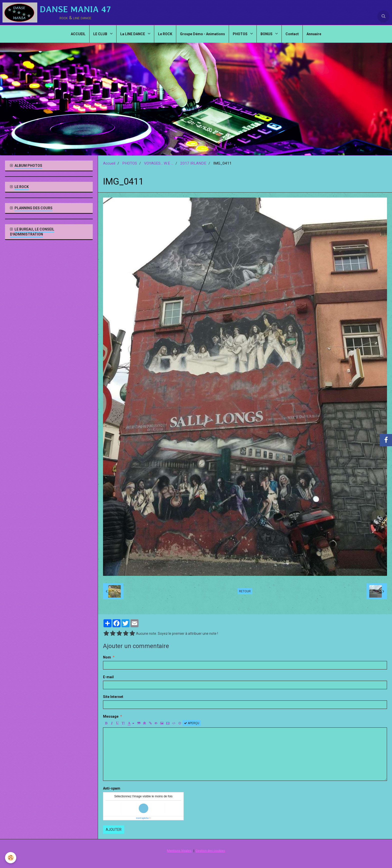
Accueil (109, 163)
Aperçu (192, 723)
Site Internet (113, 697)
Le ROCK (165, 34)
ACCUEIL (78, 34)
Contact (292, 34)
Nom (107, 657)
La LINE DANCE (133, 34)
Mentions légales (179, 851)
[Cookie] (11, 858)
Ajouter (114, 830)
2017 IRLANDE (193, 163)
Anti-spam (112, 788)
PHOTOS (240, 34)
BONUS (267, 34)
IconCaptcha (142, 818)
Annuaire (314, 34)
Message (111, 716)
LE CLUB (101, 34)
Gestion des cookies (210, 851)
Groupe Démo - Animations (202, 34)
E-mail (108, 677)
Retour (245, 591)
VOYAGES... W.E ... (159, 163)
